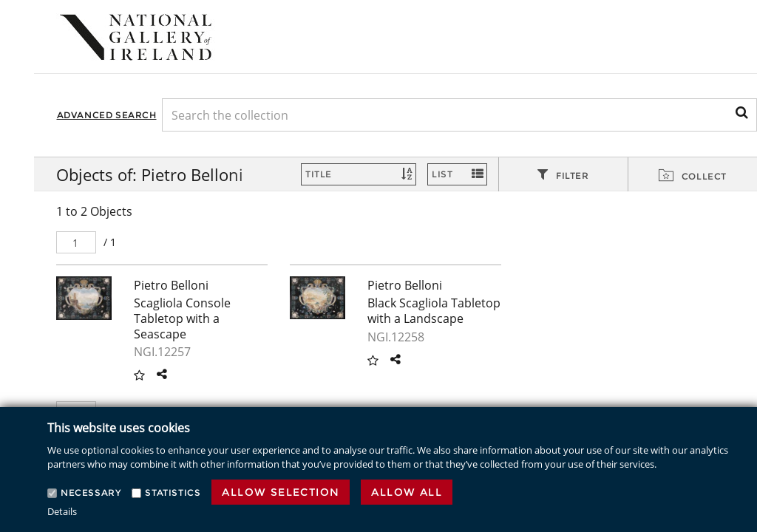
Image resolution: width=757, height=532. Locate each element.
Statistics (173, 492)
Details (62, 511)
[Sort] (359, 174)
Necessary (91, 492)
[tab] (563, 175)
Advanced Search (107, 115)
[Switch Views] (457, 174)
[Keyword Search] (459, 115)
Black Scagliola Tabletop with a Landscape (434, 311)
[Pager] (76, 242)
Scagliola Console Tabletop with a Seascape (182, 318)
